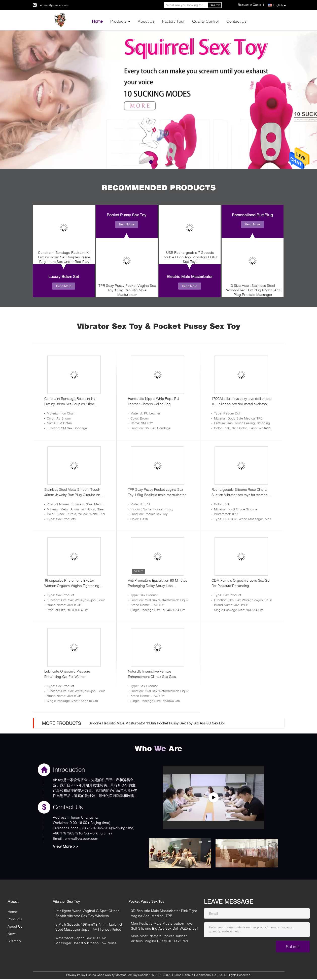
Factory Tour (173, 21)
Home (97, 21)
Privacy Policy (76, 975)
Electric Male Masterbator (190, 276)
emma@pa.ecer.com (54, 5)
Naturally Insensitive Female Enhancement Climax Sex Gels (152, 674)
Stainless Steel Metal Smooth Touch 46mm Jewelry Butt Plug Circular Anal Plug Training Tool (74, 492)
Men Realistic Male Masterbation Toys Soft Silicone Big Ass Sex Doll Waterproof (164, 926)
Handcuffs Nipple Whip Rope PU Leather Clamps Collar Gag (153, 401)
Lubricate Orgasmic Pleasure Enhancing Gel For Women (67, 674)
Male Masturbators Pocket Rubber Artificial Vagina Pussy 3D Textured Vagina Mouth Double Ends (160, 939)
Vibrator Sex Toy (66, 901)
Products (118, 21)
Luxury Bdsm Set (64, 276)
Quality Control (205, 21)
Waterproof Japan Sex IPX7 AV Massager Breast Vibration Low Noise (86, 940)
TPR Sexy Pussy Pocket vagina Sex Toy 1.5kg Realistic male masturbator (157, 492)
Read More (64, 286)
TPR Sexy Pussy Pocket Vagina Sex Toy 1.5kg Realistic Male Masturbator (127, 290)
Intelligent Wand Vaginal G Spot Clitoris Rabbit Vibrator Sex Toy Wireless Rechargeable (87, 914)
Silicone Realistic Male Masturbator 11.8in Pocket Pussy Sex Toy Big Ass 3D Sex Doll (157, 723)
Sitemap (14, 941)
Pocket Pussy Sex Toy (127, 215)
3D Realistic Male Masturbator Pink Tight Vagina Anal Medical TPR (164, 913)
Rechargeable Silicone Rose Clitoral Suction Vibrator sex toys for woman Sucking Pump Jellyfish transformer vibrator (240, 492)
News (12, 934)
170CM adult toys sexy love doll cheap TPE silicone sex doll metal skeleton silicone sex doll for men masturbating (242, 401)
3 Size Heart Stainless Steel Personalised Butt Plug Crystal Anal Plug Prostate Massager (253, 290)
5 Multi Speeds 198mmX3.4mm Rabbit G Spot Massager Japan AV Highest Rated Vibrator (89, 927)
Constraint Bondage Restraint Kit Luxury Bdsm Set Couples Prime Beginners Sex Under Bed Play (64, 257)
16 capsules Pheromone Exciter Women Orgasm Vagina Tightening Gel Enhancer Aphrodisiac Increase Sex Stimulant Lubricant (72, 583)
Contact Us (236, 21)
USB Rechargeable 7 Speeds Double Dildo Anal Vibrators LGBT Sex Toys (190, 257)
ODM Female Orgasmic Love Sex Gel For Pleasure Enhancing (241, 583)
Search (215, 5)
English (279, 5)
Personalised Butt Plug (252, 215)
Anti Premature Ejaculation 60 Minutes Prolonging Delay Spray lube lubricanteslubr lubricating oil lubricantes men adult (158, 583)
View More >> (66, 846)
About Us (146, 21)
